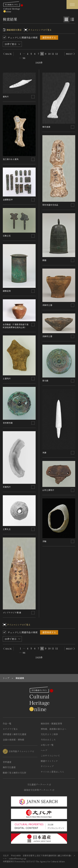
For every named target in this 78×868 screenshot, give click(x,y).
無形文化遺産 (9, 767)
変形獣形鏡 (8, 423)
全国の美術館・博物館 (13, 740)
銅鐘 (44, 260)
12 (57, 54)
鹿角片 (6, 97)
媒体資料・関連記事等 (51, 724)
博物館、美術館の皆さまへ (54, 729)
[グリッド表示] (66, 19)
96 (24, 58)
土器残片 (7, 378)
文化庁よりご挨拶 (49, 734)
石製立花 (7, 236)
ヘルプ (44, 750)
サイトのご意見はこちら (52, 772)
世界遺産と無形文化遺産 (15, 734)
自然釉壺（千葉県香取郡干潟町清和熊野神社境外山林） (16, 326)
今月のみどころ (48, 740)
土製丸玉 (7, 529)
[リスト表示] (72, 19)
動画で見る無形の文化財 (15, 773)
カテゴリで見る (10, 729)
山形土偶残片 (48, 490)
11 (53, 54)
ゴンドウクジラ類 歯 (12, 612)
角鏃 (44, 452)
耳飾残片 (7, 487)
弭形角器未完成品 (50, 205)
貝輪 (44, 541)
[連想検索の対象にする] (33, 97)
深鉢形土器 (47, 305)
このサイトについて (50, 756)
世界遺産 (7, 762)
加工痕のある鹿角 (11, 159)
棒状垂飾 (46, 127)
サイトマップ (47, 766)
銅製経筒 (7, 291)
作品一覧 (7, 724)
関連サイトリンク (49, 761)
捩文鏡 (45, 381)
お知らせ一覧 (47, 745)
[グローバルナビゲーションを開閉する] (72, 5)
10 (49, 54)
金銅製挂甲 (8, 200)
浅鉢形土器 (47, 336)
